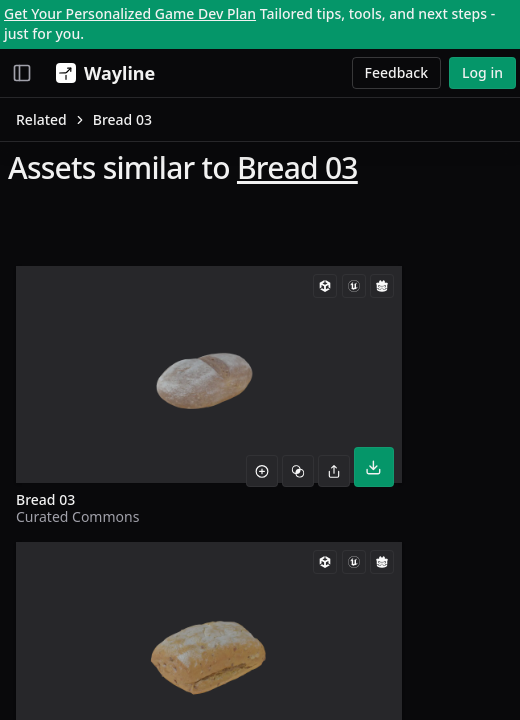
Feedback (397, 72)
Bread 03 (297, 167)
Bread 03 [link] (122, 119)
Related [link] (41, 119)
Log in (482, 72)
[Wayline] (101, 73)
